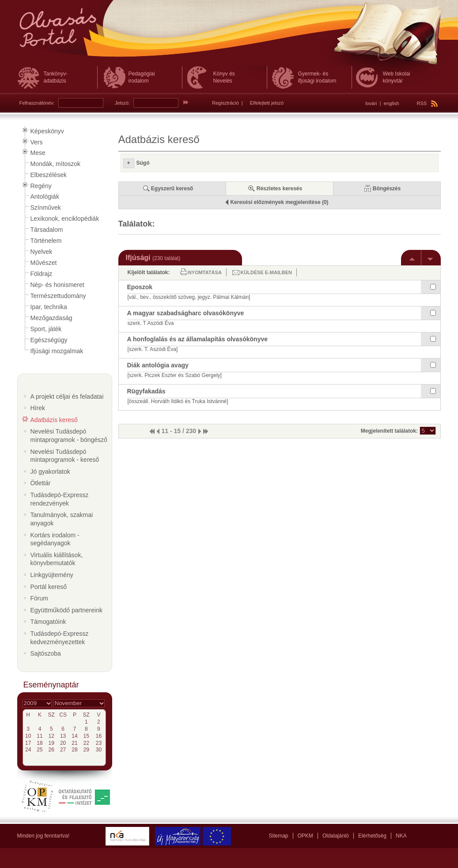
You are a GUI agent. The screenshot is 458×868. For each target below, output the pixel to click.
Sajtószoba (46, 653)
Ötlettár (41, 483)
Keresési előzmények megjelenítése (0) (279, 202)
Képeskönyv (47, 131)
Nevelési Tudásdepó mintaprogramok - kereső (65, 456)
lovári (371, 103)
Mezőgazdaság (51, 318)
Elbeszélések (49, 175)
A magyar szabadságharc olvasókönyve (186, 313)
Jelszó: (122, 103)
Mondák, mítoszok (56, 164)
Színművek (46, 208)
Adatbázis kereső (54, 420)
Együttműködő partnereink (66, 610)
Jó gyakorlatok (50, 472)
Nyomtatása (205, 272)
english (392, 103)
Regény (41, 186)
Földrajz (42, 274)
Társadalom (47, 230)
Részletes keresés (279, 189)
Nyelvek (42, 252)
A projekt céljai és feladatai (67, 396)
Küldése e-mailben (266, 272)
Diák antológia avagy (158, 365)
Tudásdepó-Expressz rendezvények (60, 499)
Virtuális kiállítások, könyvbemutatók (57, 559)
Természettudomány (58, 296)
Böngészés (387, 189)
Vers (37, 142)
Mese (38, 153)
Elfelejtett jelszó (267, 103)
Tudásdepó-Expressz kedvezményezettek (60, 638)
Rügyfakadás (146, 391)
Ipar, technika (49, 307)
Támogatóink (48, 622)
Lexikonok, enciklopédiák (65, 219)
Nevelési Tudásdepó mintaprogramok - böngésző (69, 436)
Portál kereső (49, 587)
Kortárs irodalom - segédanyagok (55, 539)
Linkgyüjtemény (52, 575)
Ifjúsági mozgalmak (57, 351)
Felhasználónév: (37, 103)
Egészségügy (49, 340)
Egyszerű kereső (172, 189)
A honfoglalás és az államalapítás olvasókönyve (198, 339)
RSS (428, 103)
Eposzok (140, 287)
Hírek (38, 408)
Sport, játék (46, 329)
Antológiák (45, 196)
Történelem (46, 241)
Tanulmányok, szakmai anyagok (62, 519)
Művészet (44, 263)
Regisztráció (225, 103)
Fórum (39, 598)
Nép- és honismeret (57, 285)
